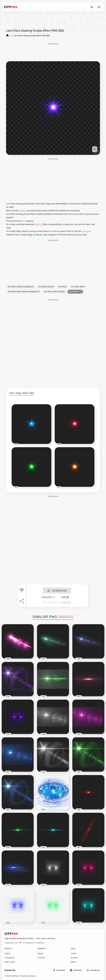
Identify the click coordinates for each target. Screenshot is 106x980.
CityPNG (23, 211)
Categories (10, 958)
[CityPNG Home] (11, 7)
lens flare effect (78, 287)
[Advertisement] (53, 52)
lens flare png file (46, 287)
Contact (41, 958)
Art (23, 221)
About (40, 953)
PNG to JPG (10, 962)
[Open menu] (99, 7)
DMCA (74, 962)
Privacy (74, 958)
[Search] (92, 7)
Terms (74, 953)
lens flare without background (21, 287)
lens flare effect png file (54, 292)
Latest (7, 953)
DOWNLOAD (57, 591)
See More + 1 (75, 292)
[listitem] (59, 970)
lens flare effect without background (24, 292)
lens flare (62, 287)
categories (86, 231)
